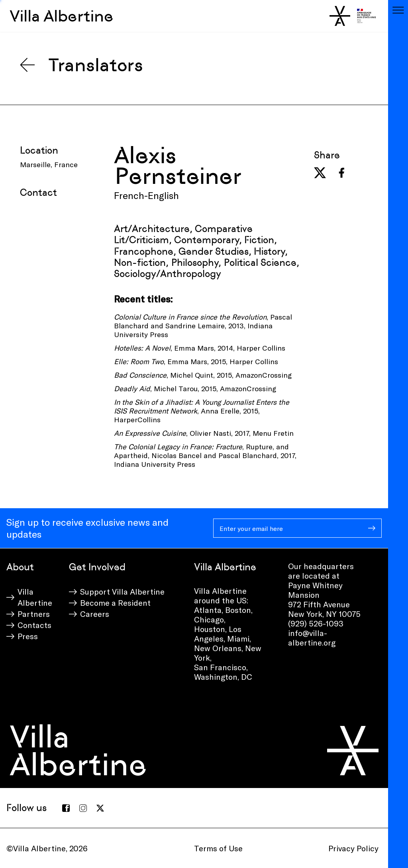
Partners (34, 614)
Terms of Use (218, 848)
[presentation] (80, 218)
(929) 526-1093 (316, 623)
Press (28, 636)
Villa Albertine (62, 16)
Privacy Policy (353, 848)
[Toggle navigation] (398, 10)
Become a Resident (115, 603)
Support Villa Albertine (122, 591)
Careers (95, 614)
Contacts (34, 625)
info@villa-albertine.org (312, 638)
